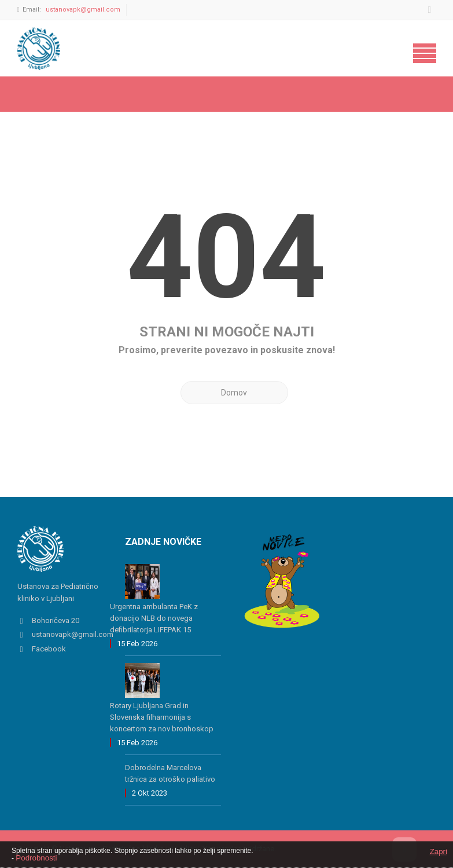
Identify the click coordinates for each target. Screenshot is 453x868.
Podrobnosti (36, 858)
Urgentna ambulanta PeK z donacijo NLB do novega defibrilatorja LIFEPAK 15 (154, 618)
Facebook (49, 649)
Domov (234, 393)
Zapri (439, 851)
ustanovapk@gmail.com (83, 10)
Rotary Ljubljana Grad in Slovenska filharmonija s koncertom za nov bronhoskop (162, 717)
